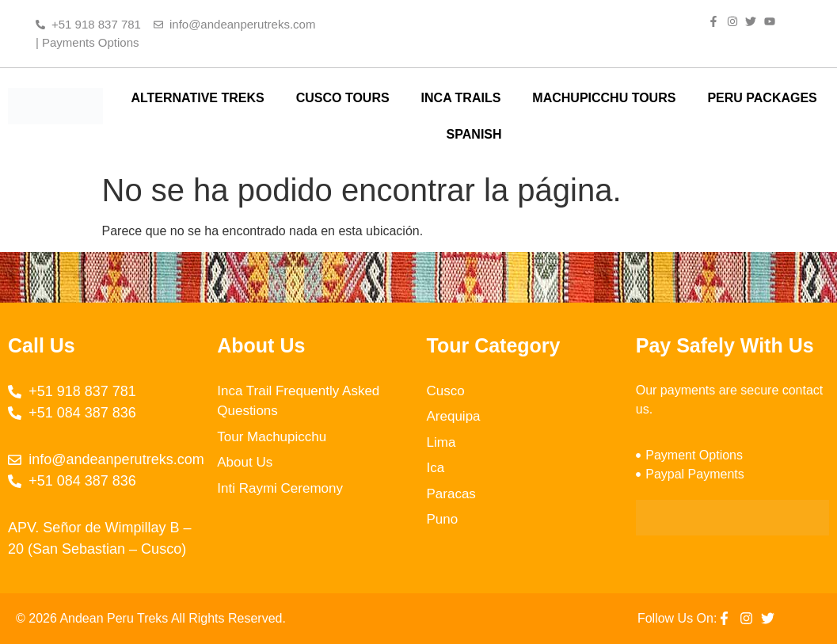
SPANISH (474, 134)
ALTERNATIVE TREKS (197, 98)
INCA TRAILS (461, 98)
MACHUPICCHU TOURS (604, 98)
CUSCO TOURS (343, 98)
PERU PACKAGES (762, 98)
